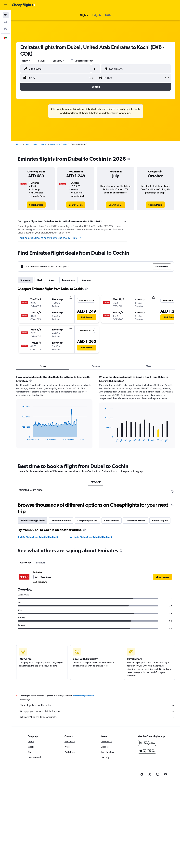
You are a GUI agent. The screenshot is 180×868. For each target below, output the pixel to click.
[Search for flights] (6, 15)
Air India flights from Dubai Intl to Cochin (92, 537)
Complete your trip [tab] (87, 520)
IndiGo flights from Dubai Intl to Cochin (39, 537)
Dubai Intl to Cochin (59, 144)
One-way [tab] (87, 280)
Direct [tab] (52, 280)
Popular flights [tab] (160, 520)
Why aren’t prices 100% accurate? (97, 717)
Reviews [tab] (40, 563)
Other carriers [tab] (112, 520)
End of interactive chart (20, 438)
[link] (36, 205)
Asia (27, 144)
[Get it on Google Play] (147, 743)
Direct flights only (84, 61)
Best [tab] (40, 280)
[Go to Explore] (6, 29)
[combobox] (59, 61)
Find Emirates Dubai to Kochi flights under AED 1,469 (50, 238)
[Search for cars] (6, 22)
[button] (6, 5)
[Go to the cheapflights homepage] (24, 5)
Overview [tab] (26, 563)
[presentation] (129, 159)
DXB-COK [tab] (96, 482)
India (35, 144)
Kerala (44, 144)
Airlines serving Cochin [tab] (32, 520)
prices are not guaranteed (83, 696)
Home (19, 144)
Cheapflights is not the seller (97, 705)
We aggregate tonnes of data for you (97, 711)
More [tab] (149, 366)
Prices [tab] (43, 366)
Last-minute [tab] (68, 280)
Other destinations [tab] (135, 520)
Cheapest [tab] (25, 280)
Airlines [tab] (96, 366)
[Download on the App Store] (147, 751)
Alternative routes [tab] (61, 520)
